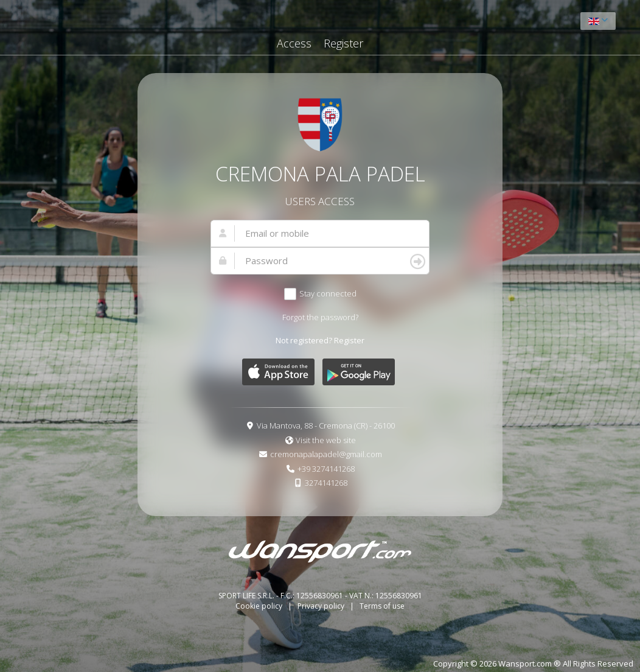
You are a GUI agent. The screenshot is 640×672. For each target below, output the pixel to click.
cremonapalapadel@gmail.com (326, 454)
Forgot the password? (320, 317)
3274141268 (326, 483)
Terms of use (382, 606)
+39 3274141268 (326, 469)
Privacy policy (322, 606)
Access (294, 43)
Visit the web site (326, 440)
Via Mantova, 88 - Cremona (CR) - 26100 (326, 425)
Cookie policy (260, 606)
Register (343, 43)
